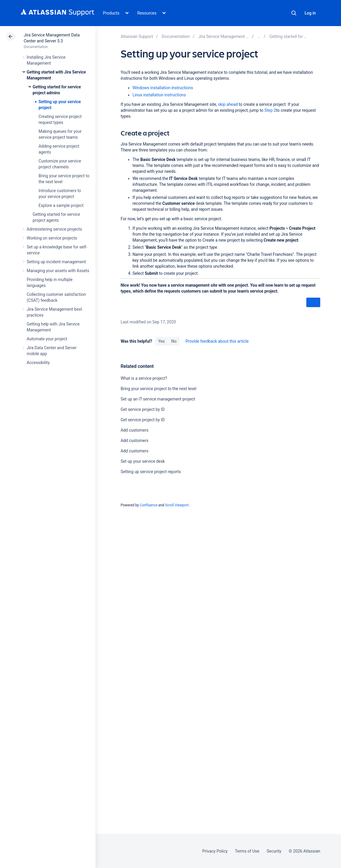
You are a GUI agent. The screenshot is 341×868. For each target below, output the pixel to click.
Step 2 (270, 110)
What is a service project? (144, 378)
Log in (310, 13)
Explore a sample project (61, 205)
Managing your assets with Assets (58, 271)
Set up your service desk (143, 461)
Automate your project (47, 339)
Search (294, 13)
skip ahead (228, 104)
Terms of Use (247, 851)
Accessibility (38, 363)
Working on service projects (52, 238)
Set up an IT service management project (158, 399)
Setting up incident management (56, 262)
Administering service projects (54, 229)
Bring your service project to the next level (158, 389)
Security (274, 851)
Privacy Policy (215, 851)
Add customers (135, 430)
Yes (161, 341)
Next (313, 303)
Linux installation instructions (159, 95)
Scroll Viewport (177, 505)
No (174, 341)
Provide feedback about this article (217, 341)
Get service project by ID (143, 409)
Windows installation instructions (163, 88)
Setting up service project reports (151, 472)
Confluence (149, 505)
